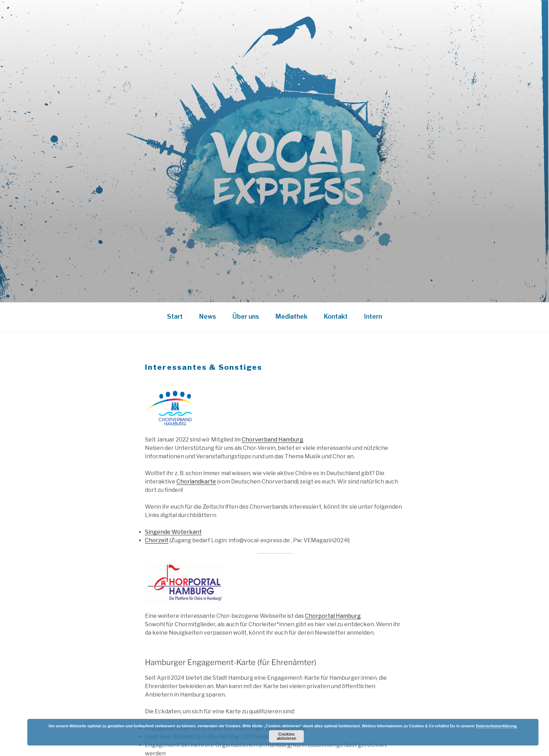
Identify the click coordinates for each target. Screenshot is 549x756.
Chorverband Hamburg (272, 440)
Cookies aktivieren (286, 736)
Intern (373, 316)
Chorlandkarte (196, 482)
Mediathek (291, 316)
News (208, 316)
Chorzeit (157, 540)
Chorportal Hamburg (333, 616)
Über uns (246, 316)
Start (175, 316)
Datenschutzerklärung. (497, 726)
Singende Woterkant (173, 532)
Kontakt (336, 316)
